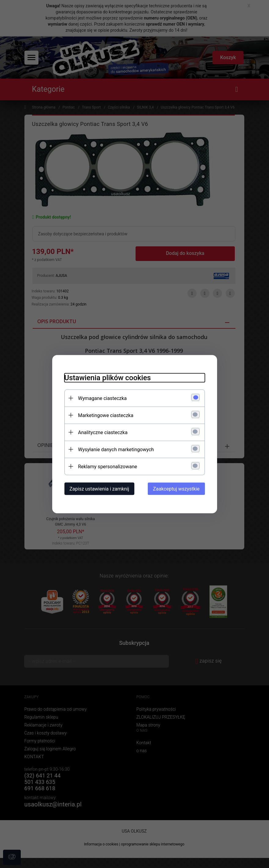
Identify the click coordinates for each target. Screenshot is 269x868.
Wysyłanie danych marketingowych (116, 449)
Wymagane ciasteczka (103, 398)
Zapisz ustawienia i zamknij (99, 489)
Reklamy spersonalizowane (108, 466)
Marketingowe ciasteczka (106, 415)
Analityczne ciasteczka (103, 432)
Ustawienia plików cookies (108, 377)
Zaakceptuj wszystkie (176, 489)
